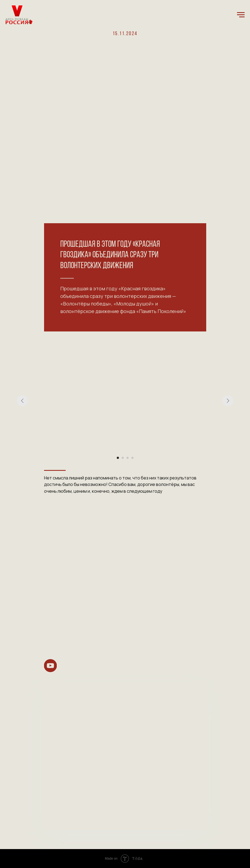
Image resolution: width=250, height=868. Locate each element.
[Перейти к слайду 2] (123, 458)
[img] (50, 666)
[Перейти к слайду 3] (128, 458)
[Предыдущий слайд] (22, 401)
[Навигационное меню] (241, 15)
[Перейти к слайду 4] (132, 458)
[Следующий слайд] (228, 401)
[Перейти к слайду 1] (118, 458)
